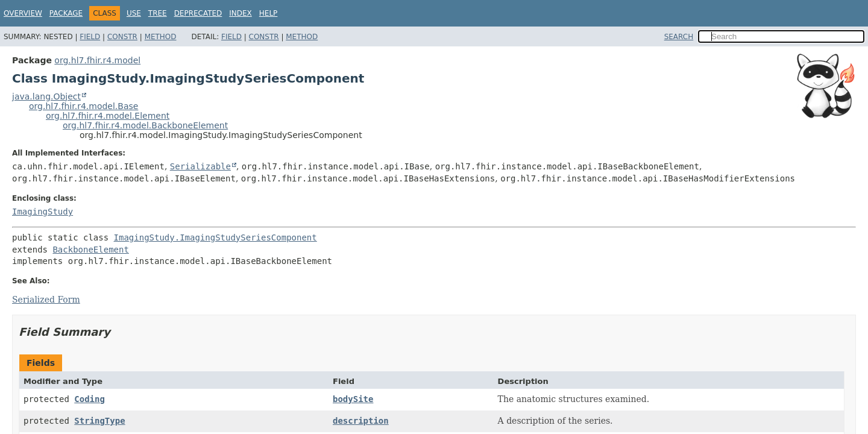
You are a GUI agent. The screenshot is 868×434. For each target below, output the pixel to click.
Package (66, 13)
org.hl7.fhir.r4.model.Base (83, 106)
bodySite (353, 399)
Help (269, 13)
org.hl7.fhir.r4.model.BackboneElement (145, 125)
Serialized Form (46, 300)
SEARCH (679, 37)
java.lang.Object (46, 96)
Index (241, 13)
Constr (122, 37)
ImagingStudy (42, 212)
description (361, 421)
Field (90, 37)
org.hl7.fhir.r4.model (97, 60)
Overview (23, 13)
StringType (99, 421)
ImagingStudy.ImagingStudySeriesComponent (215, 237)
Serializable (200, 166)
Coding (90, 399)
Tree (158, 13)
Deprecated (198, 13)
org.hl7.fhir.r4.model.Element (108, 116)
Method (161, 37)
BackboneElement (90, 250)
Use (134, 13)
